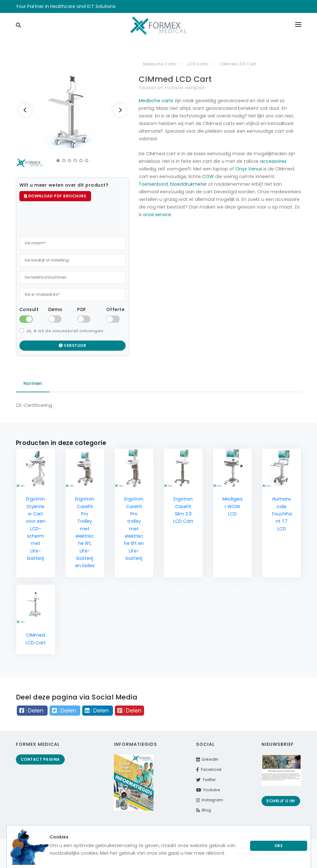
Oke (279, 846)
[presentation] (68, 220)
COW (208, 176)
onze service (157, 215)
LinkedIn (207, 759)
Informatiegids (135, 744)
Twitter (206, 780)
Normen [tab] (33, 383)
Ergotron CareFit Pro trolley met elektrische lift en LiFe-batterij (134, 529)
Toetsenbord (153, 184)
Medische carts (156, 101)
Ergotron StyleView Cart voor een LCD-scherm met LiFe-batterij (36, 529)
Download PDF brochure (55, 196)
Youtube (208, 790)
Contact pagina (40, 759)
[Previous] (25, 110)
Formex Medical (38, 744)
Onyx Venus (249, 169)
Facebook (209, 769)
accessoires (273, 161)
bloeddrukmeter (188, 184)
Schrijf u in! (281, 801)
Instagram (210, 800)
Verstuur (72, 345)
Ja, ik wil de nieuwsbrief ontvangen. (65, 331)
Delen (32, 711)
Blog (204, 810)
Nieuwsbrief (278, 744)
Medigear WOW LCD (232, 506)
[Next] (120, 110)
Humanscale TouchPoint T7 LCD (282, 514)
